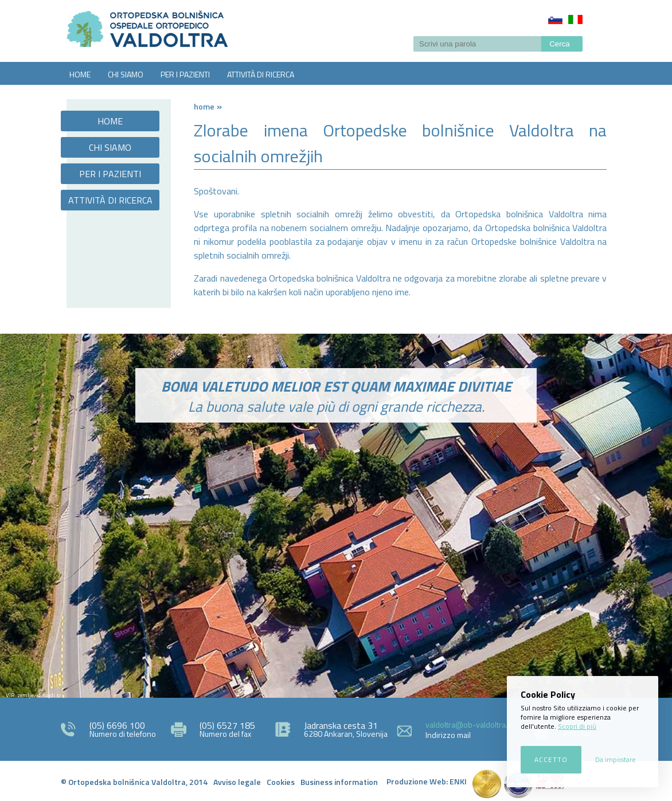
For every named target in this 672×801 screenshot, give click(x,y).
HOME (80, 74)
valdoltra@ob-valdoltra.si (469, 724)
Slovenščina (555, 19)
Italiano (575, 19)
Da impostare (616, 759)
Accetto (551, 759)
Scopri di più (577, 726)
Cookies (281, 782)
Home (204, 106)
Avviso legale (237, 782)
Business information (339, 782)
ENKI (458, 781)
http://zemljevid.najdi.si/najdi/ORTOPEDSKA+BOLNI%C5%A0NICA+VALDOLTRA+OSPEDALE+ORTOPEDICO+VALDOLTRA (336, 580)
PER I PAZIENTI (185, 74)
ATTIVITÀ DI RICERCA (261, 74)
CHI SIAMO (126, 74)
